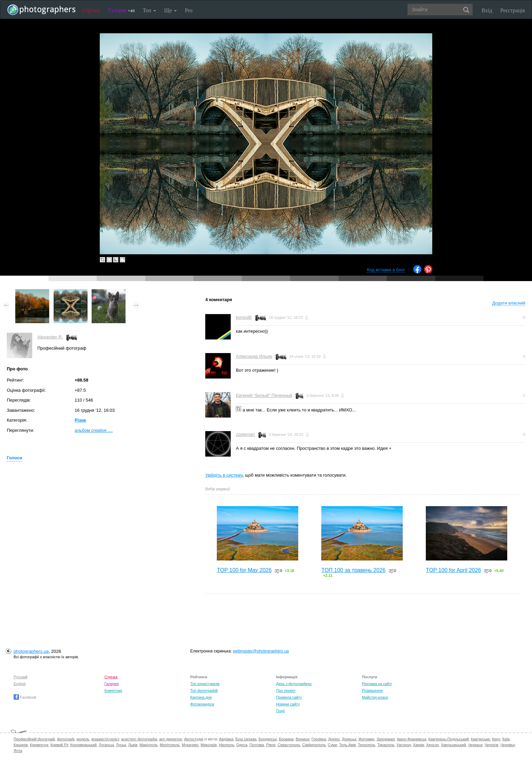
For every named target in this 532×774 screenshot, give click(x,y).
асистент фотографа (139, 739)
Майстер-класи (375, 697)
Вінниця (303, 739)
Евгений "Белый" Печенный (264, 395)
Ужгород (404, 745)
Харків (419, 745)
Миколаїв (209, 745)
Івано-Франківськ (412, 739)
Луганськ (106, 745)
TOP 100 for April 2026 (453, 570)
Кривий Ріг (59, 745)
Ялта (18, 751)
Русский (21, 677)
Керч (496, 739)
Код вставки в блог (386, 270)
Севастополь (289, 745)
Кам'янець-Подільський (448, 739)
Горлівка (319, 739)
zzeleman (245, 434)
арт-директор (171, 739)
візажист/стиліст (105, 739)
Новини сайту (288, 704)
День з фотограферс (294, 684)
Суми (332, 745)
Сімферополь (314, 745)
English (20, 684)
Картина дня (201, 697)
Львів (133, 745)
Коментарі (113, 690)
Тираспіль (386, 745)
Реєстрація (513, 10)
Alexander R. (50, 337)
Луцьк (121, 745)
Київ (506, 739)
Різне (80, 420)
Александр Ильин (254, 356)
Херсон (432, 745)
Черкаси (475, 745)
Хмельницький (453, 745)
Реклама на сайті (377, 684)
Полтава (257, 745)
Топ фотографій (204, 690)
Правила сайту (289, 697)
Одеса (242, 745)
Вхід (487, 10)
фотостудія (194, 739)
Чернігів (491, 745)
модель (83, 739)
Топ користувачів (205, 684)
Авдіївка (226, 739)
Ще (170, 10)
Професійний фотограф (34, 739)
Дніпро (334, 739)
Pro (189, 10)
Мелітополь (170, 745)
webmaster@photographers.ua (261, 651)
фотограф (66, 739)
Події (281, 711)
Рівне (271, 745)
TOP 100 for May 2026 (244, 570)
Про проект (286, 690)
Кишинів (21, 745)
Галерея (121, 10)
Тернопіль (367, 745)
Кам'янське (481, 739)
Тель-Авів (347, 745)
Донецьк (349, 739)
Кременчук (39, 745)
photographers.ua (31, 651)
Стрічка (91, 10)
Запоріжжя (386, 739)
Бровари (286, 739)
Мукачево (190, 745)
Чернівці (508, 745)
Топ (149, 10)
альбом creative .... (94, 430)
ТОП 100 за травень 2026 (353, 570)
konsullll (244, 317)
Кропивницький (83, 745)
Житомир (366, 739)
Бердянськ (268, 739)
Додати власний (509, 303)
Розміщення (372, 690)
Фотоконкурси (202, 704)
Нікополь (226, 745)
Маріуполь (148, 745)
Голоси (14, 458)
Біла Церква (246, 739)
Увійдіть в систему (224, 475)
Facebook (25, 697)
